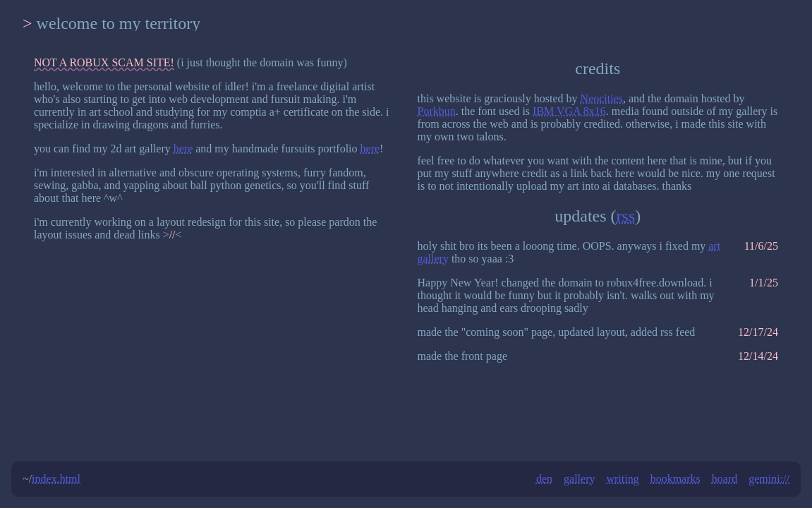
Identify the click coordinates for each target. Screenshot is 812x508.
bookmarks (675, 479)
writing (622, 479)
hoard (725, 479)
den (544, 479)
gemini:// (769, 479)
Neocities (602, 98)
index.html (56, 479)
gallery (579, 479)
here (183, 149)
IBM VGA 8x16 (569, 111)
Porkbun (437, 111)
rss (626, 216)
